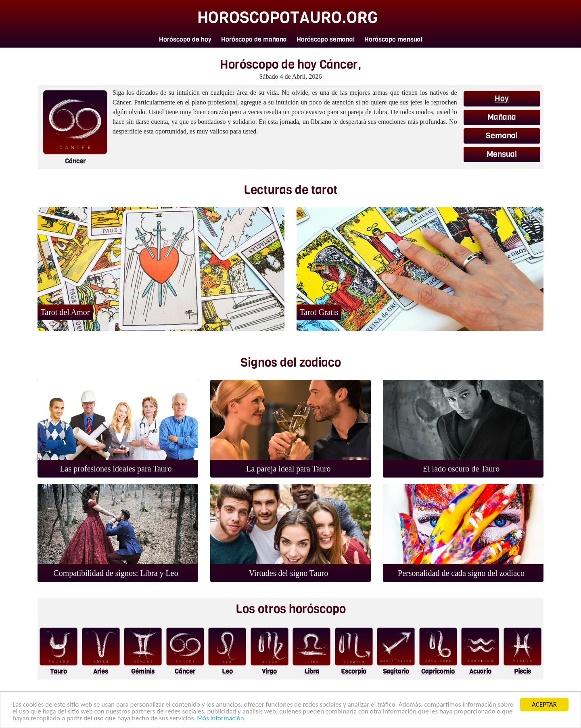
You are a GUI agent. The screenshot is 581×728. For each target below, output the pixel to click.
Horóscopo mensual (393, 39)
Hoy (502, 99)
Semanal (502, 136)
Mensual (502, 154)
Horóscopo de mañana (254, 39)
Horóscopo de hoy (185, 39)
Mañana (502, 117)
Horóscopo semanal (326, 39)
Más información (220, 719)
